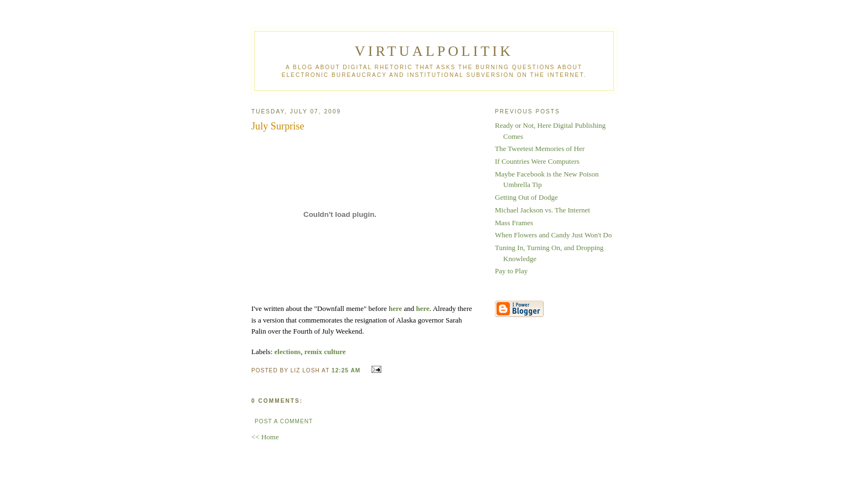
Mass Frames (514, 223)
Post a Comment (284, 421)
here (395, 308)
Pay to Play (511, 271)
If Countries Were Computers (537, 161)
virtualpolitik (434, 51)
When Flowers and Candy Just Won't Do (553, 235)
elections (288, 352)
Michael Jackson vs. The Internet (542, 210)
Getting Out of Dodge (526, 197)
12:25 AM (346, 370)
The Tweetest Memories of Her (540, 149)
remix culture (325, 352)
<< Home (265, 437)
